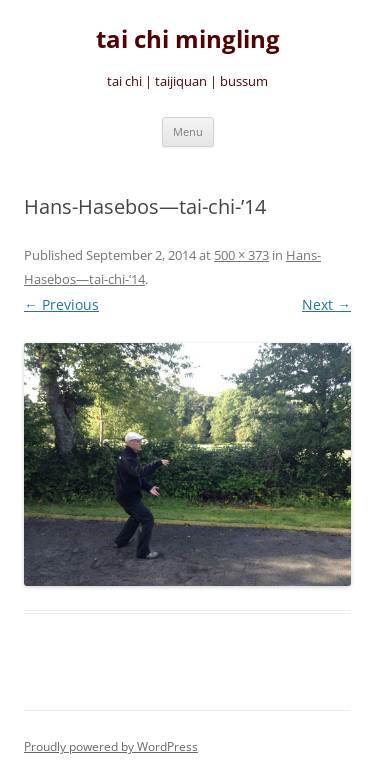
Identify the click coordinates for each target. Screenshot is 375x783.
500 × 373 (241, 255)
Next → (326, 304)
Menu (188, 131)
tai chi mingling (188, 39)
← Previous (61, 304)
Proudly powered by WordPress (111, 746)
